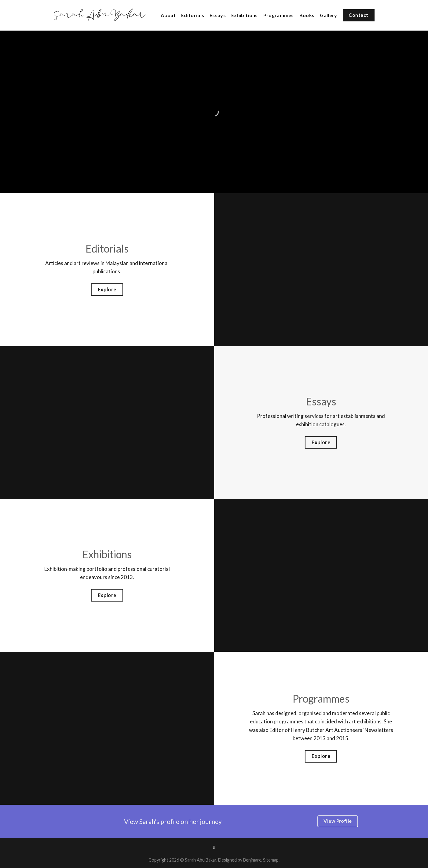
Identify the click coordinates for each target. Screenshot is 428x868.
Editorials (193, 15)
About (168, 15)
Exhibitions (245, 15)
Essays (218, 15)
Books (307, 15)
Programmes (279, 15)
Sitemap (271, 860)
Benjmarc (252, 860)
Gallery (328, 15)
